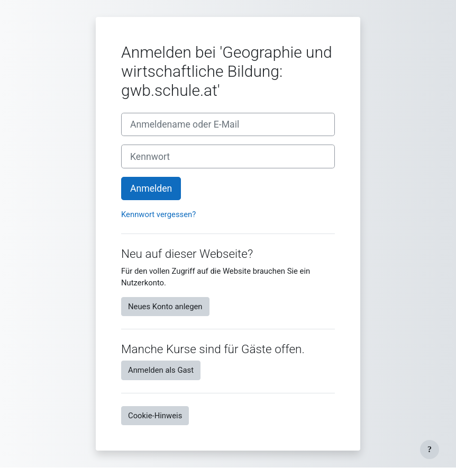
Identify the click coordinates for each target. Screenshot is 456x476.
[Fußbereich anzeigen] (430, 450)
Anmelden (151, 188)
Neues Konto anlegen (165, 307)
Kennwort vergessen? (158, 214)
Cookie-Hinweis (155, 416)
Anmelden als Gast (161, 370)
